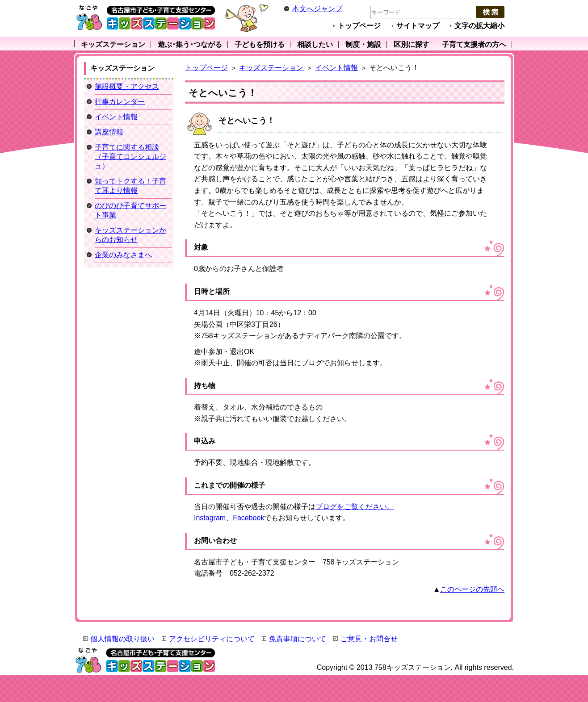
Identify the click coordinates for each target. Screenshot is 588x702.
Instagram (210, 518)
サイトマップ (418, 26)
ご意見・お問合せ (369, 639)
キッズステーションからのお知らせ (130, 235)
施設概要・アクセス (127, 86)
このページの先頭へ (472, 589)
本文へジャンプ (317, 9)
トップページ (359, 26)
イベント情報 (336, 68)
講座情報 (109, 132)
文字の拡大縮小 (479, 26)
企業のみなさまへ (123, 255)
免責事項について (298, 639)
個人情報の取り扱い (122, 639)
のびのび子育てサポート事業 (130, 210)
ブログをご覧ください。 (355, 507)
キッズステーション (271, 68)
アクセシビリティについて (212, 639)
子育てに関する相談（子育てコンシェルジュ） (130, 157)
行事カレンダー (120, 102)
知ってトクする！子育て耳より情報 (130, 186)
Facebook (248, 518)
